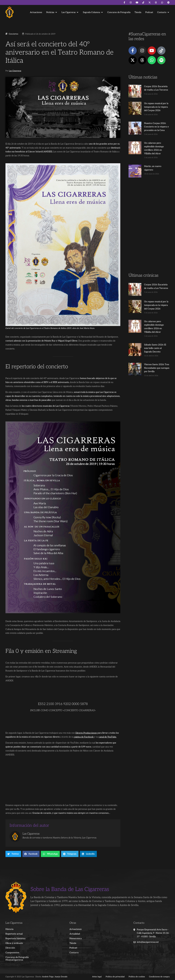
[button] (52, 12)
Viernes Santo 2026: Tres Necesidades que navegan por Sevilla (154, 352)
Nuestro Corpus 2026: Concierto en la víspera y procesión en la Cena (152, 126)
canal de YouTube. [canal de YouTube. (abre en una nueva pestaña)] (108, 737)
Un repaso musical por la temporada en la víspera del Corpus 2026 (153, 106)
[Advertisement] (149, 221)
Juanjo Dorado (61, 977)
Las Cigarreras (15, 71)
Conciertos (13, 34)
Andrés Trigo (48, 977)
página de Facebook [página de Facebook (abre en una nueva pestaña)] (84, 737)
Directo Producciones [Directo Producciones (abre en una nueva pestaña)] (86, 733)
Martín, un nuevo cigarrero (153, 162)
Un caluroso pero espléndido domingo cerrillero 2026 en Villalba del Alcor (153, 146)
